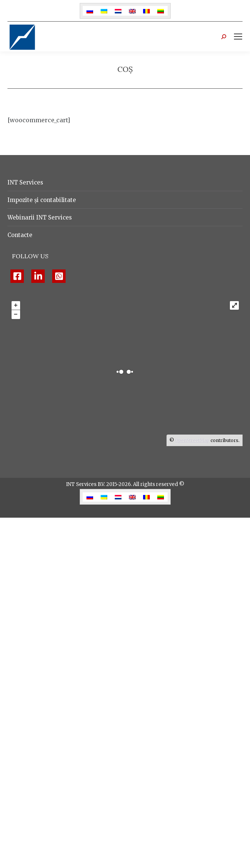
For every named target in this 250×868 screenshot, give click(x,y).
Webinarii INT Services (40, 217)
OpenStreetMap (192, 440)
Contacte (20, 235)
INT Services (25, 182)
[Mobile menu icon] (238, 37)
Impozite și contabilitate (42, 200)
